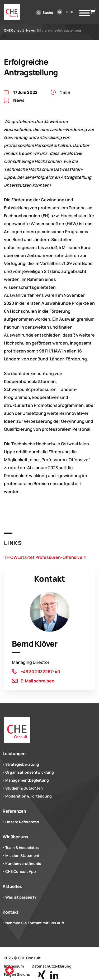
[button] (10, 970)
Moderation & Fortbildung (29, 796)
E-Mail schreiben (37, 681)
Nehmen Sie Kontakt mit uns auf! (35, 923)
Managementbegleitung (27, 780)
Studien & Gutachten (24, 788)
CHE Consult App (21, 871)
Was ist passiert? (21, 897)
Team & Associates (22, 848)
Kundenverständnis (23, 863)
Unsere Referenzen (22, 822)
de (72, 12)
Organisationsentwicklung (30, 772)
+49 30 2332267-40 (40, 672)
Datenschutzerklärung (52, 966)
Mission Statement (22, 855)
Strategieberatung (22, 764)
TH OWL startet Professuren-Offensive (43, 557)
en (66, 12)
